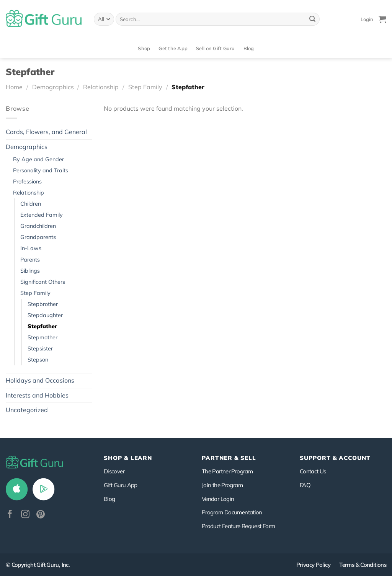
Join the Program (222, 485)
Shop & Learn (128, 458)
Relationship (101, 87)
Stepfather (42, 326)
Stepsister (40, 349)
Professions (27, 182)
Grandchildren (38, 226)
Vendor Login (218, 499)
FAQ (305, 485)
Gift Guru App (121, 485)
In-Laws (31, 248)
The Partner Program (227, 471)
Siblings (30, 271)
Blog (249, 48)
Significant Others (43, 282)
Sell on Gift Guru (215, 48)
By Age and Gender (38, 159)
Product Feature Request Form (238, 526)
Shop (144, 48)
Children (31, 204)
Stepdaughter (45, 315)
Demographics (53, 87)
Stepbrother (43, 304)
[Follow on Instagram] (25, 515)
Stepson (38, 360)
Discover (114, 471)
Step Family (145, 87)
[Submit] (312, 19)
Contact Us (313, 471)
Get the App (173, 48)
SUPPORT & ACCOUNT (335, 458)
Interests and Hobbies (37, 395)
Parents (30, 260)
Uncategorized (27, 410)
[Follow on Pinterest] (41, 515)
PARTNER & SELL (229, 458)
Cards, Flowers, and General (46, 132)
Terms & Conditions (363, 565)
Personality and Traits (41, 170)
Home (14, 87)
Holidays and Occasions (40, 380)
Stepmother (42, 337)
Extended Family (42, 215)
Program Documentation (232, 512)
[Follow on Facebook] (10, 515)
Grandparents (38, 237)
